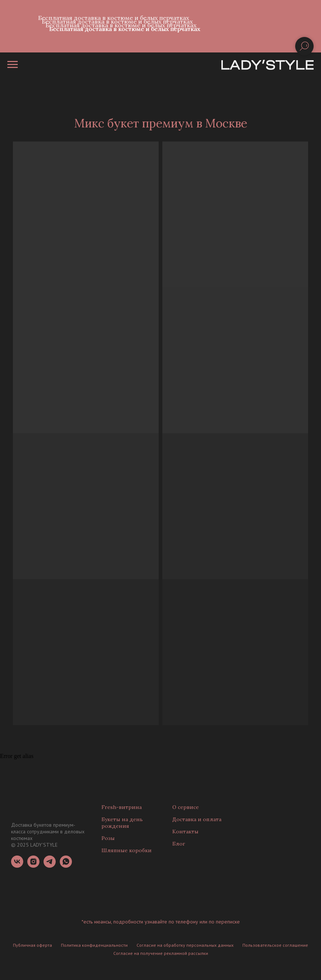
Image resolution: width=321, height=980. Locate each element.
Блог (179, 844)
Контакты (185, 832)
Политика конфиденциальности (94, 945)
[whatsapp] (66, 866)
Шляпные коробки (127, 850)
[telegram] (50, 866)
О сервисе (186, 807)
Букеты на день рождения (122, 823)
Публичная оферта (32, 945)
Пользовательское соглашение (275, 945)
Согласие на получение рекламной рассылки (161, 953)
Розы (108, 838)
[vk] (17, 866)
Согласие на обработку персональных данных (185, 945)
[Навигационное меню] (13, 65)
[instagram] (33, 866)
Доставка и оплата (197, 819)
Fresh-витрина (122, 807)
